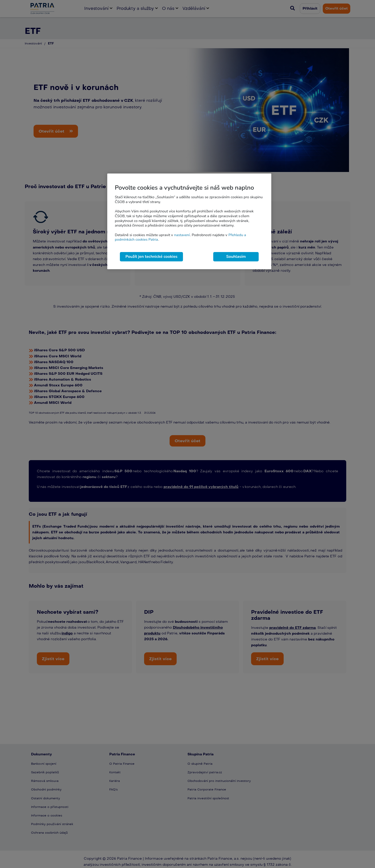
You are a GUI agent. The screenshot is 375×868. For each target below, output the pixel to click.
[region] (189, 221)
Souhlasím (236, 257)
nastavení (182, 235)
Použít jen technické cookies (151, 257)
